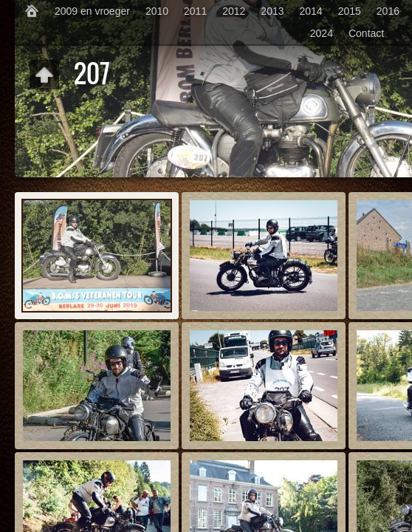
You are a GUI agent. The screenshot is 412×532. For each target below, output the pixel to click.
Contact (366, 33)
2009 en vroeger (92, 11)
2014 (311, 11)
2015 (350, 11)
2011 (195, 11)
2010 (157, 11)
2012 (234, 11)
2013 (272, 11)
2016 (388, 11)
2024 (322, 33)
